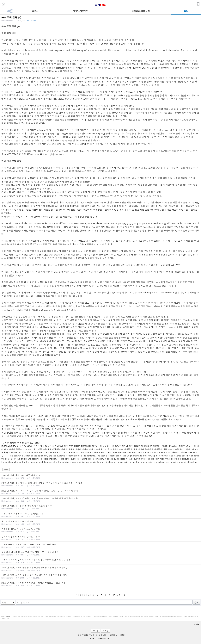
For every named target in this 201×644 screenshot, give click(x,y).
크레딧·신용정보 (80, 11)
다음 (118, 595)
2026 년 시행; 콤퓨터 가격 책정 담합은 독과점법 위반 (100, 507)
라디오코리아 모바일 (86, 635)
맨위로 (196, 624)
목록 (6, 469)
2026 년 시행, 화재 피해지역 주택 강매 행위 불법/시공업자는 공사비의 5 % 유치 (100, 492)
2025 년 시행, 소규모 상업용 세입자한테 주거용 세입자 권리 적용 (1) (100, 569)
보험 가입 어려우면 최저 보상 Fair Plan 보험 (100, 515)
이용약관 (102, 635)
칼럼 (186, 11)
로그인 (96, 631)
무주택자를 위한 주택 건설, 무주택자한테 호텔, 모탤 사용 (100, 546)
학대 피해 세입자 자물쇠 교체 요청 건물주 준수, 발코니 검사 (100, 553)
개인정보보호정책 (117, 635)
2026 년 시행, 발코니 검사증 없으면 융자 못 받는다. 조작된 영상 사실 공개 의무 (100, 499)
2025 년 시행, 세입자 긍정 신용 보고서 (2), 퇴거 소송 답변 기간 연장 (100, 576)
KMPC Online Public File (100, 638)
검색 (197, 602)
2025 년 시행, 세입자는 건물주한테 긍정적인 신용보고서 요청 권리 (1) (100, 584)
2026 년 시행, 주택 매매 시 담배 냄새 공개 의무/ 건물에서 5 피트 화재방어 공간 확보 (100, 484)
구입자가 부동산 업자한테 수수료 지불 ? (100, 538)
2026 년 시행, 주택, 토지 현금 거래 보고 (100, 476)
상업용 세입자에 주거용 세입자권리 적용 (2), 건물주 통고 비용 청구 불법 (100, 561)
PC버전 (105, 631)
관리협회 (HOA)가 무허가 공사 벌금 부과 (100, 530)
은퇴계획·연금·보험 (141, 11)
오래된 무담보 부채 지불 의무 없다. (100, 523)
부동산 (35, 11)
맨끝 (124, 595)
